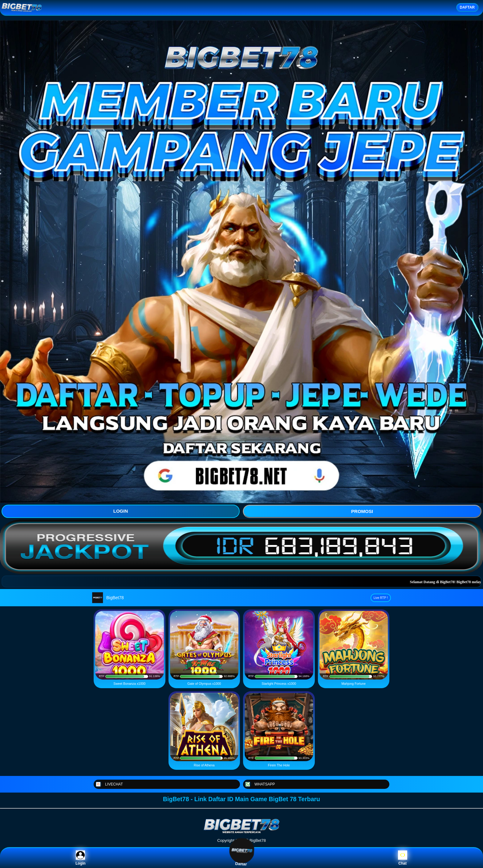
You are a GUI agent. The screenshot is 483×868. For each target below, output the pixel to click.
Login (81, 858)
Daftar (242, 858)
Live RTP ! (381, 598)
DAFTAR (467, 7)
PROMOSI (362, 511)
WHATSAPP (259, 784)
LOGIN (121, 511)
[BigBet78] (241, 833)
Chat (403, 858)
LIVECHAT (109, 784)
